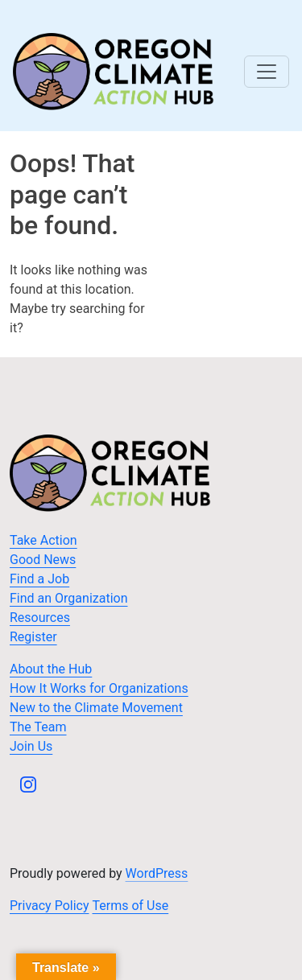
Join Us (31, 746)
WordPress (157, 873)
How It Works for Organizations (99, 688)
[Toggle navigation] (267, 72)
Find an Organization (69, 598)
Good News (43, 560)
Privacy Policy (50, 906)
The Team (38, 727)
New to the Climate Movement (96, 708)
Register (33, 637)
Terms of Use (131, 906)
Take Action (43, 540)
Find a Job (39, 579)
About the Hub (51, 669)
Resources (40, 618)
